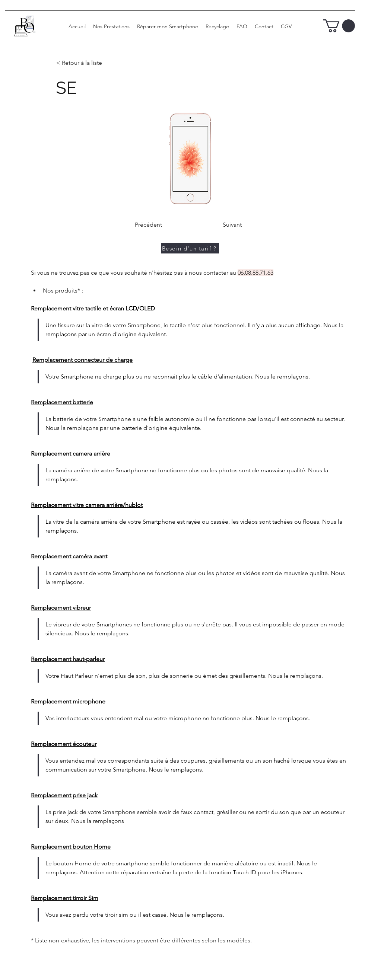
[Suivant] (232, 225)
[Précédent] (148, 225)
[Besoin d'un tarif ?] (190, 248)
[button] (339, 26)
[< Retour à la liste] (81, 63)
